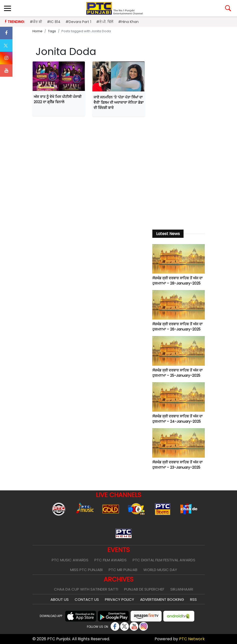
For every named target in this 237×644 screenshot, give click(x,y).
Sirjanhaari (182, 589)
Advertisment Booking (162, 599)
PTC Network (192, 639)
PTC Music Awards (70, 560)
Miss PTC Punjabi (86, 570)
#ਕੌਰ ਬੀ (36, 22)
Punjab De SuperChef (144, 589)
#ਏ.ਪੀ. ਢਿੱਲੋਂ (105, 22)
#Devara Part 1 (78, 22)
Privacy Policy (119, 599)
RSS (193, 599)
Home (37, 31)
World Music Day (160, 570)
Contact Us (87, 599)
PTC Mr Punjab (123, 570)
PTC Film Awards (111, 560)
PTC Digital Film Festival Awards (164, 560)
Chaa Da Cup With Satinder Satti (86, 589)
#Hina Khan (128, 22)
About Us (60, 599)
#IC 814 (54, 22)
